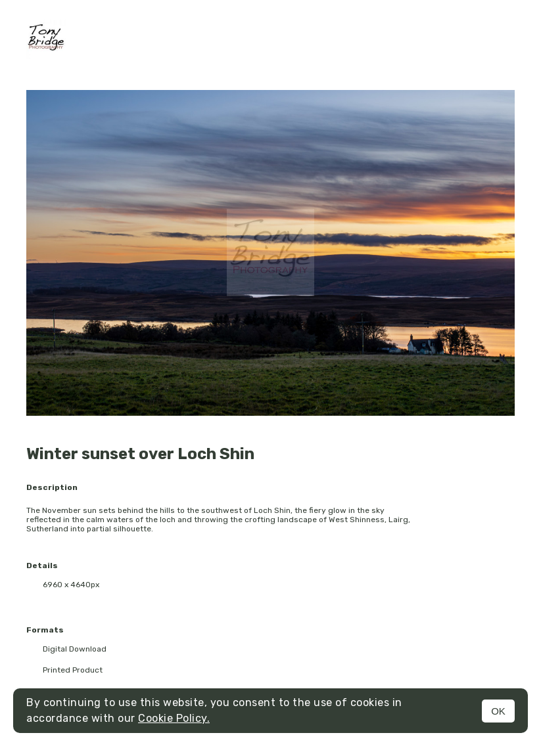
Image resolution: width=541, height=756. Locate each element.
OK (498, 711)
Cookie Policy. (174, 718)
